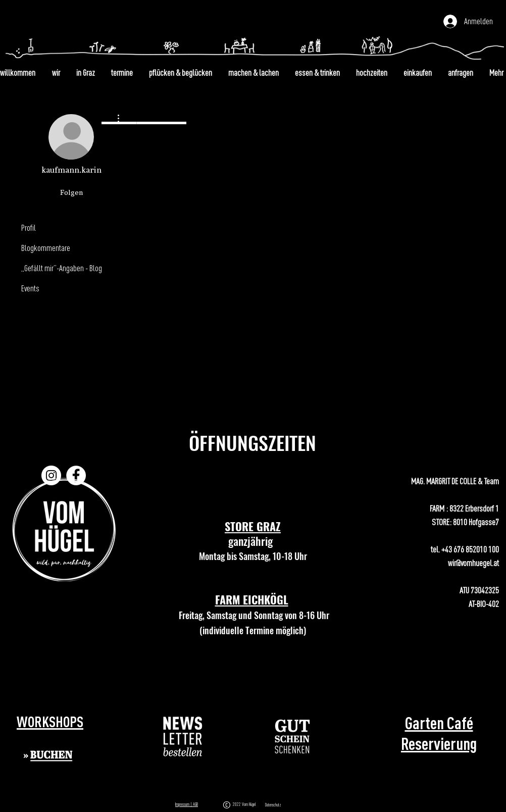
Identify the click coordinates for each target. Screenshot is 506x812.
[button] (183, 737)
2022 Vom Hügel (245, 804)
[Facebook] (76, 475)
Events (30, 288)
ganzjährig (253, 541)
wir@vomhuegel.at (473, 563)
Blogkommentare (46, 248)
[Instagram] (51, 475)
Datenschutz (273, 805)
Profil (29, 227)
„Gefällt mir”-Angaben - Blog (62, 268)
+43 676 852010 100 (470, 549)
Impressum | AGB (187, 804)
